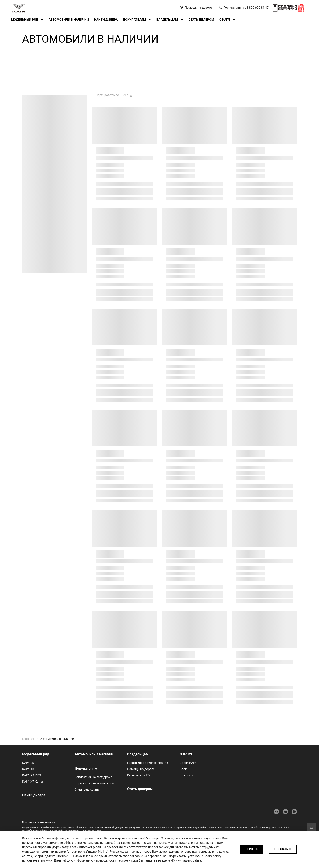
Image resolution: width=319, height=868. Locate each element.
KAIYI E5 (28, 763)
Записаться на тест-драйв (93, 777)
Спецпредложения (88, 789)
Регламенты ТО (138, 775)
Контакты (187, 775)
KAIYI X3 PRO (32, 775)
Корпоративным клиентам (94, 783)
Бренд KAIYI (188, 763)
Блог (183, 769)
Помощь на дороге (141, 769)
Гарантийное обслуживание (148, 763)
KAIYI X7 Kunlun (33, 781)
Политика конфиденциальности (39, 822)
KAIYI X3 (28, 769)
